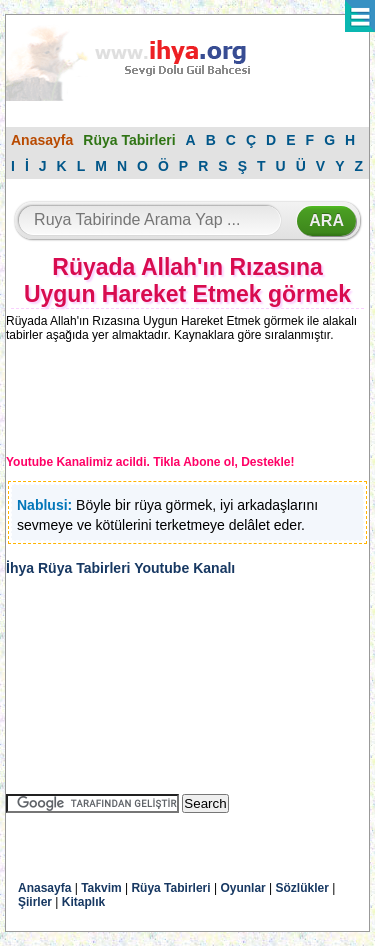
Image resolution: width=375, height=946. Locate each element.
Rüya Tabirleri (129, 140)
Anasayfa (42, 140)
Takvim (101, 888)
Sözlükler (302, 888)
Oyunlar (242, 888)
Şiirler (35, 902)
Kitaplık (83, 902)
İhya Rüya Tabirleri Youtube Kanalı (120, 568)
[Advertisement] (171, 402)
